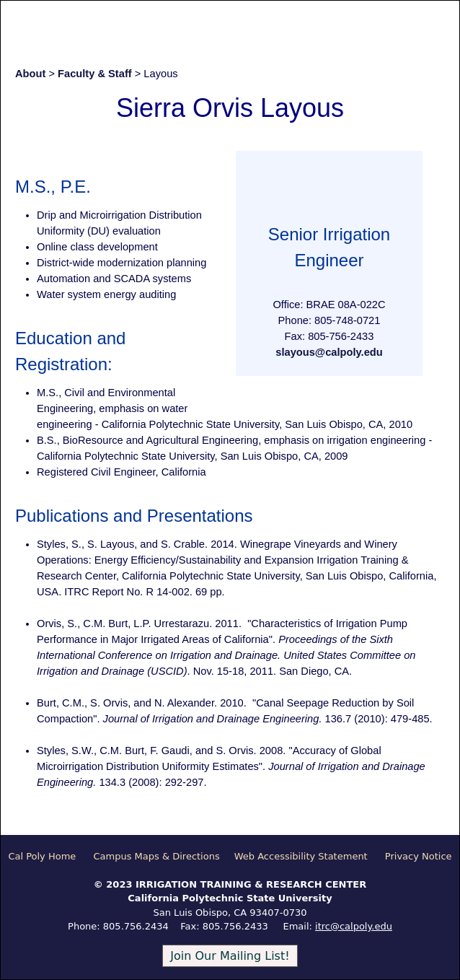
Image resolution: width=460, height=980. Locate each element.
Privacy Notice (419, 856)
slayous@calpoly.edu (329, 352)
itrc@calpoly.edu (354, 926)
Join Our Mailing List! (230, 956)
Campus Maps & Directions (156, 856)
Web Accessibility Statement (301, 856)
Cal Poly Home (42, 856)
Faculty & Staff (95, 74)
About (30, 74)
